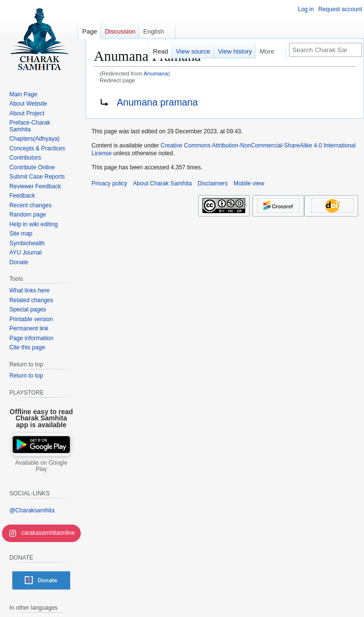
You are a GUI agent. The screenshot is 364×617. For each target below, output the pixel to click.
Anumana (156, 73)
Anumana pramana (157, 102)
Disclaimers (213, 183)
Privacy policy (109, 183)
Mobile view (249, 183)
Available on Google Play (41, 466)
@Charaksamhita (32, 510)
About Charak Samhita (162, 183)
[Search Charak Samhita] (326, 50)
